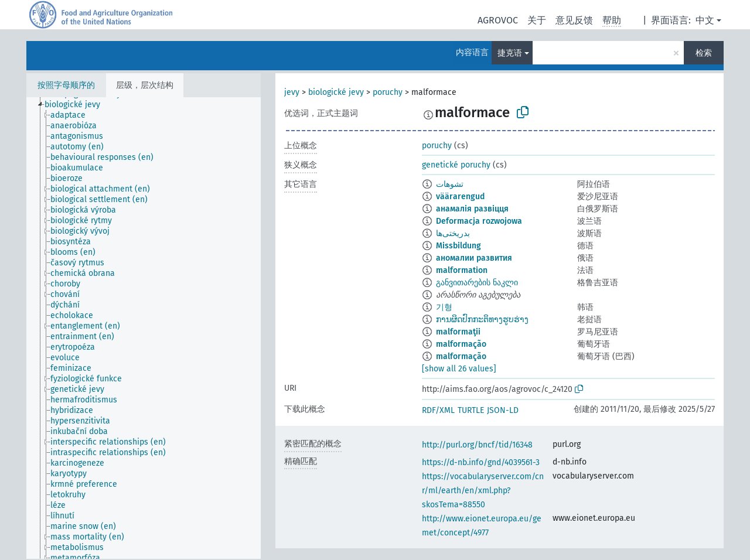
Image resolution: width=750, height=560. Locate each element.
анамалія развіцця (472, 209)
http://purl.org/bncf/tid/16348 (477, 445)
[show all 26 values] (459, 369)
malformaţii (458, 332)
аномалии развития (474, 258)
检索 (704, 53)
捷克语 (510, 53)
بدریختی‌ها (453, 233)
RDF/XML (438, 410)
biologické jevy (336, 92)
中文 (705, 20)
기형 (444, 307)
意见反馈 (574, 20)
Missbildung (458, 246)
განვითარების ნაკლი (477, 283)
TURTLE (471, 410)
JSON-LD (503, 410)
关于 (537, 20)
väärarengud (460, 197)
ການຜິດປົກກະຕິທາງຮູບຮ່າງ (482, 320)
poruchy (388, 92)
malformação (461, 344)
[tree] (144, 328)
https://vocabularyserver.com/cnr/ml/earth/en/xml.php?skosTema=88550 (483, 491)
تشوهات (450, 184)
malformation (462, 270)
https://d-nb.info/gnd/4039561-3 (481, 462)
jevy (292, 92)
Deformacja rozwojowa (479, 221)
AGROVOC (498, 20)
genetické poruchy (456, 165)
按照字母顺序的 (66, 85)
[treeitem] (77, 105)
